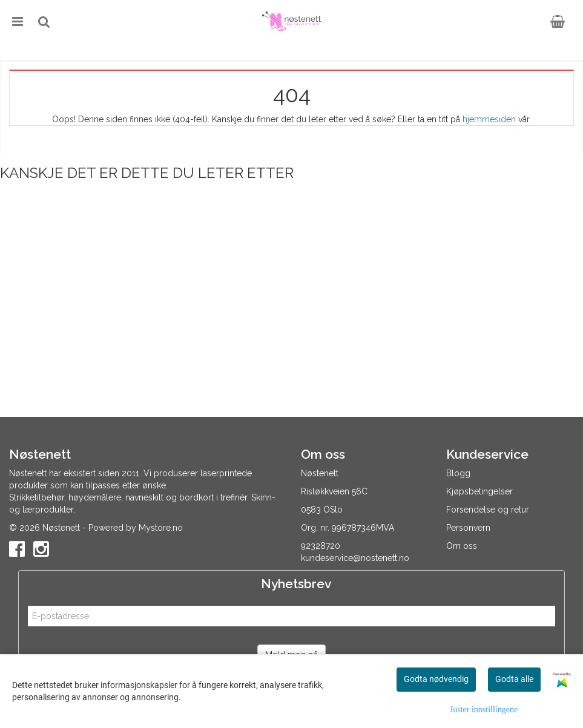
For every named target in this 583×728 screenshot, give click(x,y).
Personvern (468, 528)
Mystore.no (161, 528)
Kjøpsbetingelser (479, 491)
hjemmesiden (489, 119)
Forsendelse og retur (488, 510)
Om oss (462, 546)
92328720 (321, 546)
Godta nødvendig (436, 679)
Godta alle (514, 679)
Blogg (458, 473)
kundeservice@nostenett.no (355, 558)
